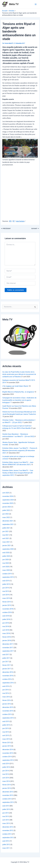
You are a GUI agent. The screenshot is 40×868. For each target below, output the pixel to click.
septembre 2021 (8, 524)
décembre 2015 (8, 707)
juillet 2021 (6, 528)
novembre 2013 (8, 795)
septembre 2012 (8, 838)
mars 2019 (6, 598)
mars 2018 (6, 633)
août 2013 (6, 806)
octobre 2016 (7, 679)
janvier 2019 (7, 605)
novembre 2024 (8, 496)
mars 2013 (6, 823)
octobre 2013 (7, 799)
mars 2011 (6, 848)
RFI (10, 221)
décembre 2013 (8, 792)
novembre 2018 (8, 609)
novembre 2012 (8, 830)
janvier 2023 (7, 507)
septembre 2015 (8, 718)
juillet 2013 (6, 809)
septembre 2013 (8, 802)
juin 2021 (6, 531)
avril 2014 (6, 778)
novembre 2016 (8, 676)
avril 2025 (6, 493)
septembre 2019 (8, 577)
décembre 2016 (8, 672)
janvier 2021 (7, 546)
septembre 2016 (8, 683)
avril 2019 (6, 595)
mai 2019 (6, 591)
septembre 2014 (8, 760)
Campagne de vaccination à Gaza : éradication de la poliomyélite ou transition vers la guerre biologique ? (19, 400)
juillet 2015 (6, 725)
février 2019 (6, 602)
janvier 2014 (7, 788)
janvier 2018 (7, 640)
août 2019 (6, 581)
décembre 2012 (8, 827)
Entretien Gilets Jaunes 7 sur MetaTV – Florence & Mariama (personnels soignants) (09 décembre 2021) (20, 451)
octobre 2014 (7, 757)
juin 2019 (6, 588)
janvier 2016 (7, 704)
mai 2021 (6, 535)
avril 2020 (6, 567)
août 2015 (6, 721)
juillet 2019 (6, 584)
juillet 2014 (6, 767)
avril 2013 (6, 820)
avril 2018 (6, 630)
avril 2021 (6, 538)
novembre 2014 (8, 753)
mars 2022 (6, 517)
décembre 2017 (8, 644)
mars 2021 (6, 542)
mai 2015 (6, 732)
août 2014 (6, 764)
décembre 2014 (8, 750)
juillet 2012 (6, 845)
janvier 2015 (7, 746)
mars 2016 (6, 697)
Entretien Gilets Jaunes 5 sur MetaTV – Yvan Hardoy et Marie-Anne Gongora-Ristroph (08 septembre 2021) (18, 473)
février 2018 (6, 637)
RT (14, 221)
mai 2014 (6, 774)
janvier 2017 (7, 669)
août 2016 (6, 686)
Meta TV (14, 4)
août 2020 (6, 553)
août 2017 (6, 655)
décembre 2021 (8, 521)
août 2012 (6, 841)
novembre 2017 (8, 648)
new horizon (20, 221)
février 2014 (6, 785)
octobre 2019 (7, 574)
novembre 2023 (8, 503)
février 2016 (6, 700)
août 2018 (6, 616)
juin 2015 (6, 728)
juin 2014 (6, 771)
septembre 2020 (8, 549)
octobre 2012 (7, 834)
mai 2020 (6, 563)
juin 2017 (6, 662)
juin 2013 (6, 813)
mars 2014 (6, 781)
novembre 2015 (8, 711)
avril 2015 (6, 735)
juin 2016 (6, 690)
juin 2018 (6, 623)
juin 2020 (6, 560)
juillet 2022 (6, 510)
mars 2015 (6, 739)
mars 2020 (6, 570)
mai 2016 (6, 693)
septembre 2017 (8, 651)
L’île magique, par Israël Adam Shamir (15, 386)
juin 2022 (6, 514)
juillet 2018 (6, 619)
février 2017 (6, 665)
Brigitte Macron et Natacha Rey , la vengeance (18, 392)
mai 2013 (6, 816)
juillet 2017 (6, 658)
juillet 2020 (6, 556)
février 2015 (6, 743)
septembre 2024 (8, 500)
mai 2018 (6, 626)
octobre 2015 (7, 714)
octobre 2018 (7, 612)
